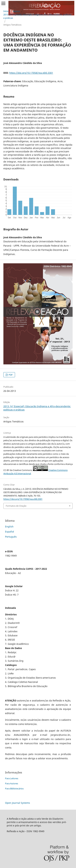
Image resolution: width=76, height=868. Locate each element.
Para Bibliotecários (14, 789)
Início (6, 11)
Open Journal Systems (18, 803)
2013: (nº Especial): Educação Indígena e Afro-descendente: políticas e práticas (37, 16)
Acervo (16, 11)
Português (11, 537)
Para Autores (12, 783)
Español (10, 532)
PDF (10, 375)
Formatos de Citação (16, 506)
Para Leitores (12, 778)
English (9, 526)
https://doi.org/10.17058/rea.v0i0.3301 (31, 73)
